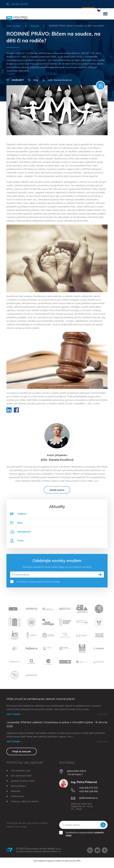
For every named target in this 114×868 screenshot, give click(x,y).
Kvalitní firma (17, 799)
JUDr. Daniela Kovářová (57, 80)
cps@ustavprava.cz (88, 800)
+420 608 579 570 (88, 790)
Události (22, 516)
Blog (33, 80)
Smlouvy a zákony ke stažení (25, 804)
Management (21, 534)
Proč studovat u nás (21, 773)
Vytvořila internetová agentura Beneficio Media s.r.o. (39, 854)
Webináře (16, 794)
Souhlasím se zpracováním (85, 836)
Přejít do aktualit (22, 754)
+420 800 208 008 (17, 4)
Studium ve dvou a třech (23, 783)
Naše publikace (18, 788)
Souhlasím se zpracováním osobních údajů (38, 584)
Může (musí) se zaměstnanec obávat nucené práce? (41, 701)
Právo (17, 543)
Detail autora (57, 492)
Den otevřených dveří (21, 778)
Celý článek (13, 717)
